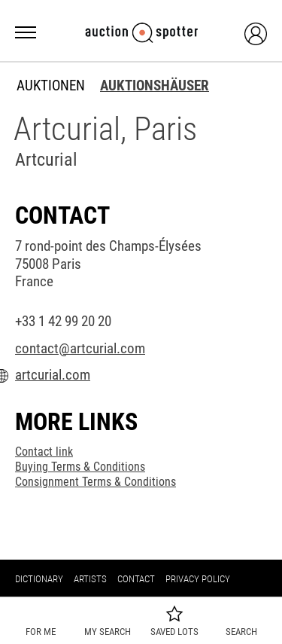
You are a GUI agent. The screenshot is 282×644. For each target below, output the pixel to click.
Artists (90, 579)
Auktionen (51, 86)
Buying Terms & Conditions (80, 467)
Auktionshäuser (155, 86)
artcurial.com (53, 375)
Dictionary (39, 579)
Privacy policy (198, 579)
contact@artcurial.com (80, 349)
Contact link (44, 452)
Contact (136, 579)
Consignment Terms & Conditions (96, 482)
